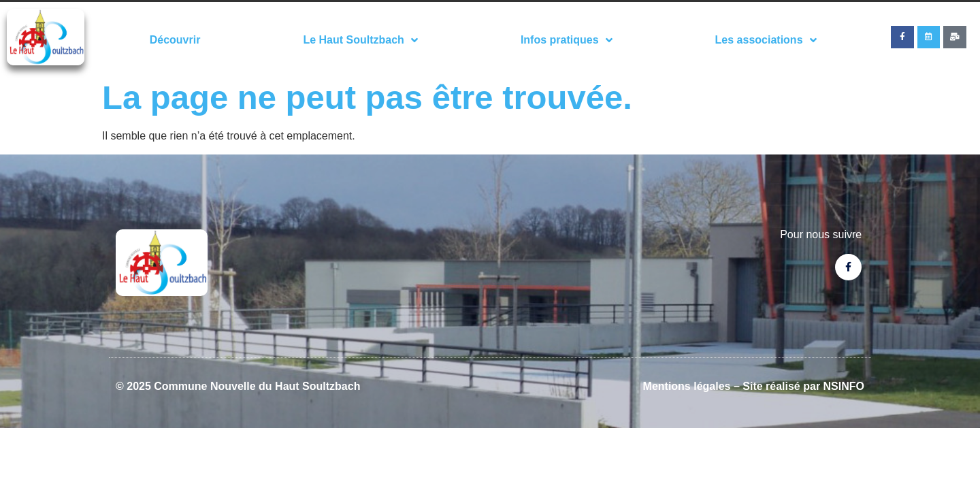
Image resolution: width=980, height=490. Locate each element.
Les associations (766, 40)
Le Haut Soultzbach (360, 40)
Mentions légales (687, 386)
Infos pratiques (567, 40)
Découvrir (175, 40)
